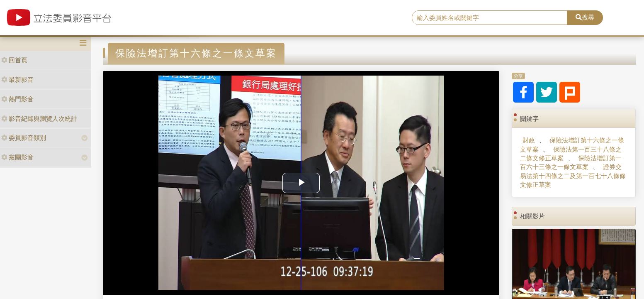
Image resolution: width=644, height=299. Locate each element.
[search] (490, 18)
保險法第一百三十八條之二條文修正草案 (571, 154)
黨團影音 (17, 157)
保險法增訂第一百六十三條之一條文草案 (571, 162)
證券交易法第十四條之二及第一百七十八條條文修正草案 (573, 176)
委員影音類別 (24, 138)
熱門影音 (17, 99)
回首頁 (14, 60)
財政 (529, 140)
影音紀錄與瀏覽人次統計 (39, 119)
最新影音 (17, 80)
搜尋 (585, 17)
